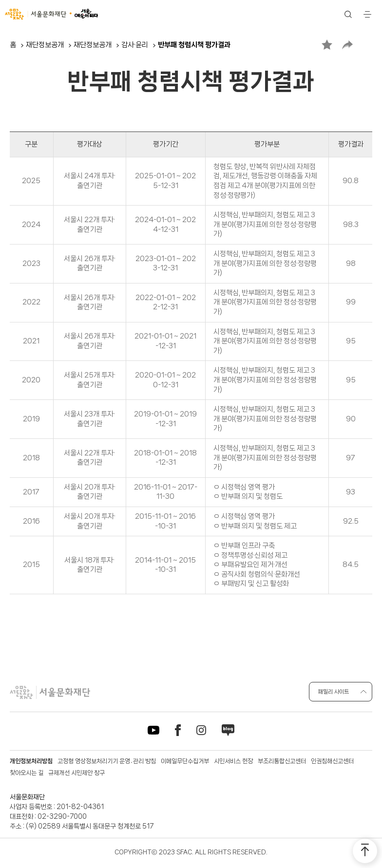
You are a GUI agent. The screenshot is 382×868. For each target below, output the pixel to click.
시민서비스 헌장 (233, 761)
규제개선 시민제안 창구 (76, 773)
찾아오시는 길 (27, 773)
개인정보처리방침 (31, 761)
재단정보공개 (45, 45)
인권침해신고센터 (332, 761)
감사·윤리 (135, 45)
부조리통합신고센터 (282, 761)
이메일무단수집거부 (185, 761)
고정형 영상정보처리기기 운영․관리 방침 (107, 761)
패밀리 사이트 (334, 692)
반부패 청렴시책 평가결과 (194, 45)
